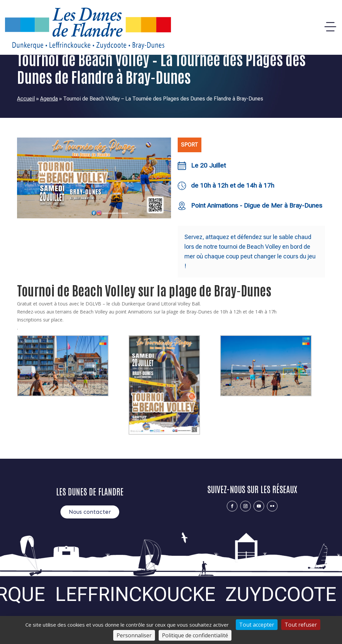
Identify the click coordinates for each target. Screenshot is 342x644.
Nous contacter (90, 512)
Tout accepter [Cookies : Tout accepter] (257, 625)
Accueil (26, 99)
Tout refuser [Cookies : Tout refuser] (301, 625)
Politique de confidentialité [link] (195, 635)
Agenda (49, 99)
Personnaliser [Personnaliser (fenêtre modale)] (134, 635)
